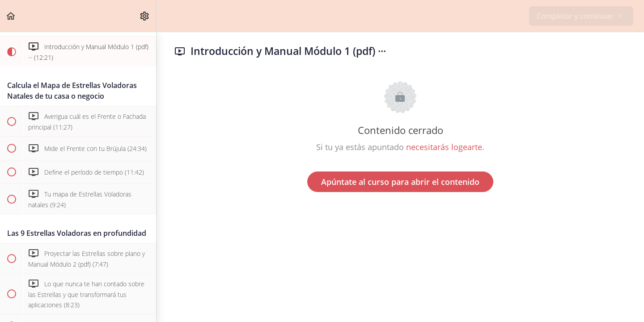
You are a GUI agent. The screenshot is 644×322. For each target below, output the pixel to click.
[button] (11, 16)
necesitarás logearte (444, 147)
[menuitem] (145, 16)
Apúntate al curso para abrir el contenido (400, 182)
